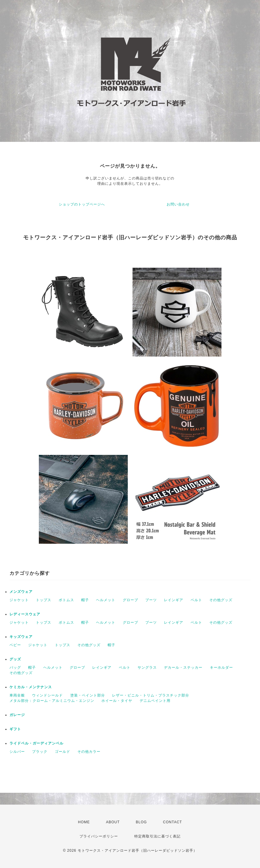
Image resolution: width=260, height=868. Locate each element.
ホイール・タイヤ (117, 701)
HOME (84, 822)
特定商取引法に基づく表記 (157, 836)
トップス (44, 600)
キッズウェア (21, 637)
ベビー (15, 645)
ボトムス (66, 600)
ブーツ (151, 600)
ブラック (40, 752)
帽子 (85, 600)
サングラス (147, 668)
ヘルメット (106, 600)
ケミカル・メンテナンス (31, 687)
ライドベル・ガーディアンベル (36, 743)
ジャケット (19, 600)
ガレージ (17, 715)
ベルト (196, 600)
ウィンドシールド (47, 695)
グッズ (15, 659)
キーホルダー (221, 668)
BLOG (141, 822)
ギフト (15, 729)
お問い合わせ (178, 204)
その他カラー (89, 752)
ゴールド (63, 752)
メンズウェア (21, 592)
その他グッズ (221, 600)
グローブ (130, 600)
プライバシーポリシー (99, 836)
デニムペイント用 (155, 701)
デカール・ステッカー (183, 668)
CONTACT (173, 822)
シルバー (17, 752)
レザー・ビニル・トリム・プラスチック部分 (151, 695)
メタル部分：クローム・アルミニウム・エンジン (52, 701)
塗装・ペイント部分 (88, 695)
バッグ (15, 668)
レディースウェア (25, 614)
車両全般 (17, 695)
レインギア (174, 600)
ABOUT (113, 822)
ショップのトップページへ (82, 204)
